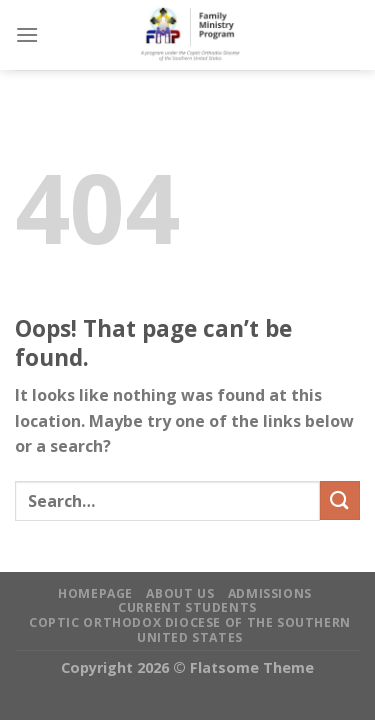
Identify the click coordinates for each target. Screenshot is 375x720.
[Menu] (27, 34)
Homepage (95, 593)
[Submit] (340, 500)
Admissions (270, 593)
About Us (180, 593)
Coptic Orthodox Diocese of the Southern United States (190, 630)
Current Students (187, 607)
